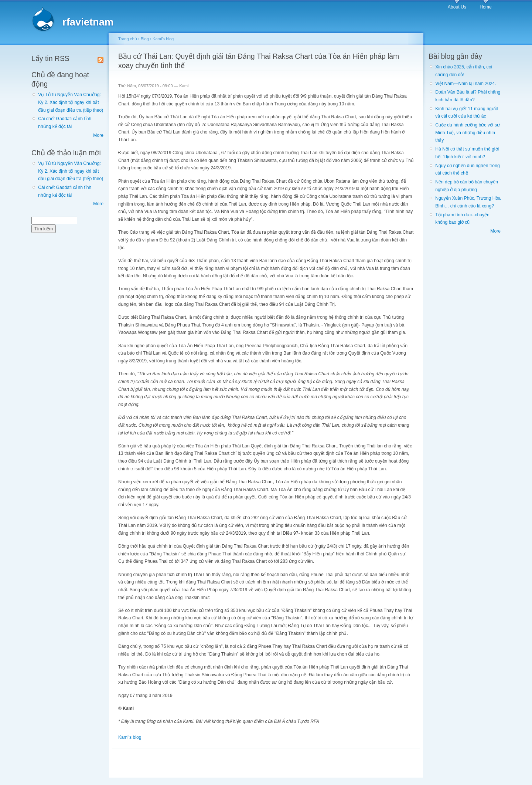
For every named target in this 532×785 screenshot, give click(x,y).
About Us (457, 7)
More (98, 135)
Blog (145, 39)
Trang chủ (128, 39)
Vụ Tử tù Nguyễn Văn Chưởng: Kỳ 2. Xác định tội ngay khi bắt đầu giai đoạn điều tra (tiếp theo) (71, 102)
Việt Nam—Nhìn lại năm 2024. (465, 84)
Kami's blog (163, 39)
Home (485, 7)
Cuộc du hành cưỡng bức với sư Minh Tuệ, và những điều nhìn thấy (468, 133)
